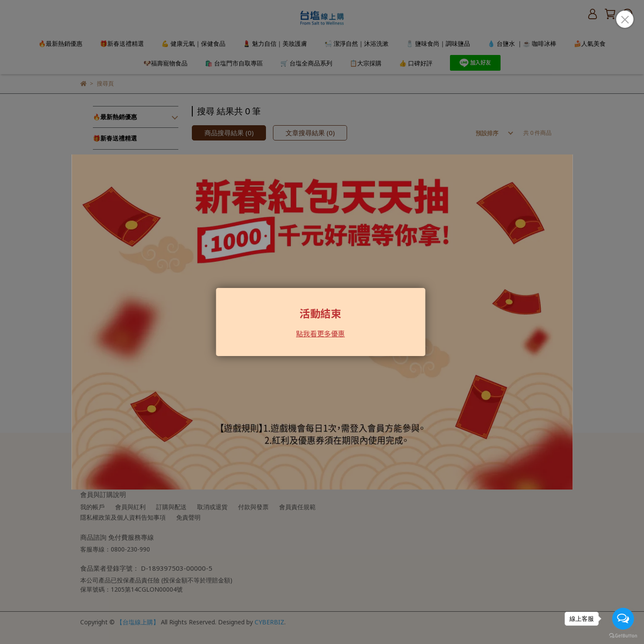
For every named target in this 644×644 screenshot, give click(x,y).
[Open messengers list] (623, 619)
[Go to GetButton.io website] (623, 635)
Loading (322, 322)
